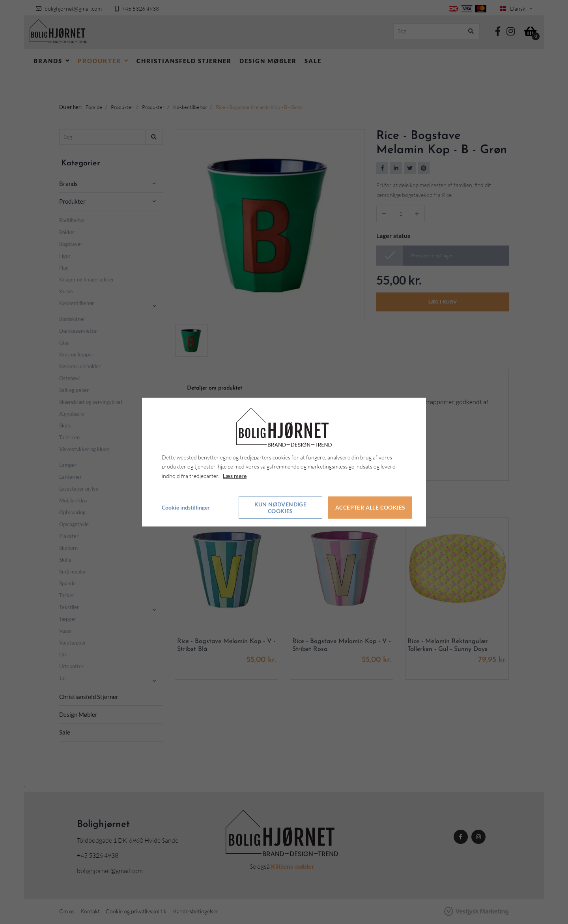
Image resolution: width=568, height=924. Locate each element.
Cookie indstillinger (186, 507)
